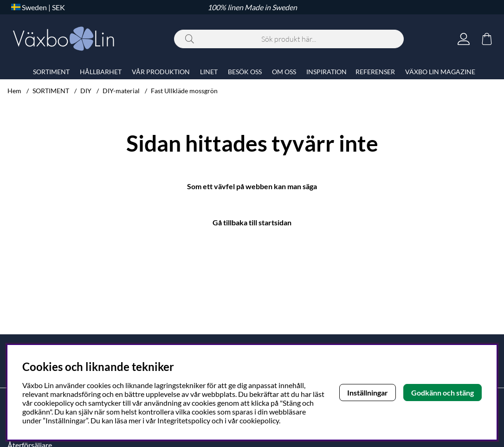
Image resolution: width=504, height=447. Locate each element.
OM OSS (284, 72)
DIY (86, 91)
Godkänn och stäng (443, 393)
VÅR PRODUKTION (161, 72)
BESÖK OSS (245, 72)
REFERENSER (375, 72)
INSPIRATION (326, 72)
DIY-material (121, 91)
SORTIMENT (51, 91)
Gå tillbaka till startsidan (252, 222)
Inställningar (368, 393)
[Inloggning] (464, 39)
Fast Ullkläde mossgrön (184, 91)
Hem (14, 91)
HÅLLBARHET (101, 72)
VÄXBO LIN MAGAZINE (440, 72)
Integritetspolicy (184, 420)
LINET (209, 72)
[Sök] (289, 39)
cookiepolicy (259, 420)
